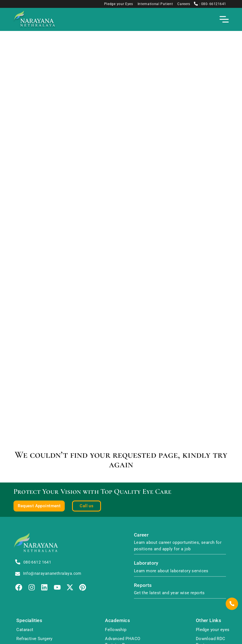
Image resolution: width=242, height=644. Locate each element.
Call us (87, 506)
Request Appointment (39, 506)
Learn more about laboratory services (171, 571)
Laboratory (146, 563)
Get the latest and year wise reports (169, 593)
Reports (143, 585)
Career (141, 535)
